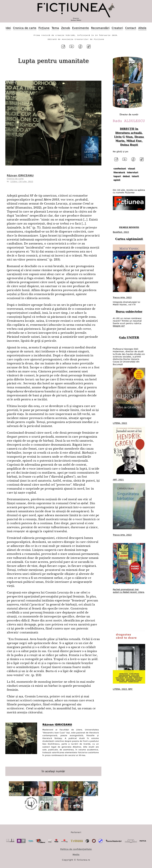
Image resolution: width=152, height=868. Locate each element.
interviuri (133, 172)
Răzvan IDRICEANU (20, 175)
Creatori (117, 28)
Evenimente (81, 28)
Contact (131, 28)
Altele (142, 28)
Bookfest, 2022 (121, 232)
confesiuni (120, 169)
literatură (119, 172)
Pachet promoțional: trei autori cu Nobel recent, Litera (128, 591)
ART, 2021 (118, 480)
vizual (131, 169)
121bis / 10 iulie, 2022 (22, 182)
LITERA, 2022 (120, 423)
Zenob (66, 28)
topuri (117, 176)
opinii (117, 180)
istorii (135, 176)
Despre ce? (119, 326)
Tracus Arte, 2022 (122, 297)
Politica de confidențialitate (76, 849)
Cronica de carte (25, 28)
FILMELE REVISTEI (129, 227)
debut (126, 176)
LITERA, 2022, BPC (123, 689)
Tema (55, 28)
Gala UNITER (129, 338)
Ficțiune (44, 28)
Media (76, 855)
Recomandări (100, 28)
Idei (8, 28)
